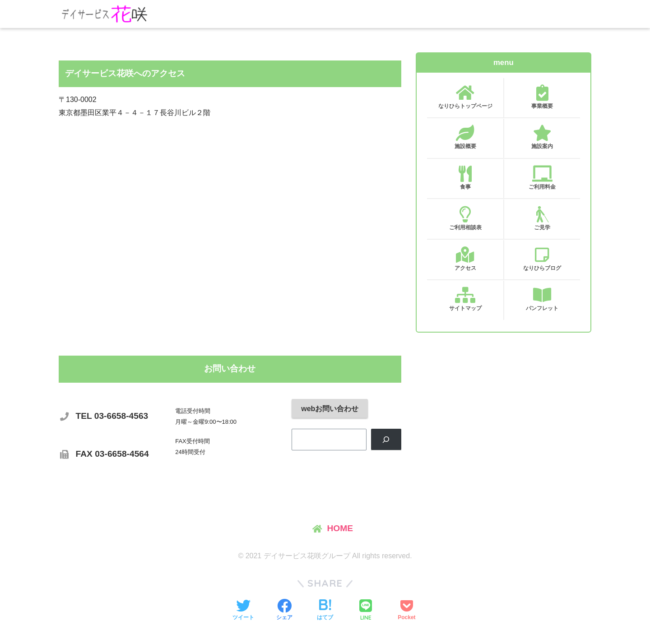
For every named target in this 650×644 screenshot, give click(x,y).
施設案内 (542, 137)
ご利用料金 (542, 178)
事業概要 (542, 97)
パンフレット (542, 299)
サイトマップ (465, 299)
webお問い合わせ (330, 409)
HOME (340, 528)
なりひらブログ (542, 259)
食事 (465, 178)
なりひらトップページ (465, 97)
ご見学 (542, 218)
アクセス (465, 259)
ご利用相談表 (465, 218)
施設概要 (465, 137)
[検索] (386, 439)
